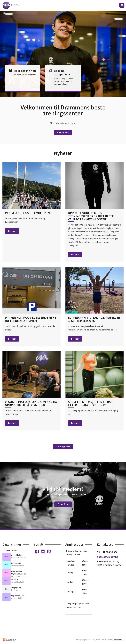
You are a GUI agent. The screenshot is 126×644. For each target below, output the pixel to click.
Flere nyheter (63, 447)
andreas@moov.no (108, 557)
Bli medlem (63, 504)
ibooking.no (118, 640)
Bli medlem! (63, 132)
